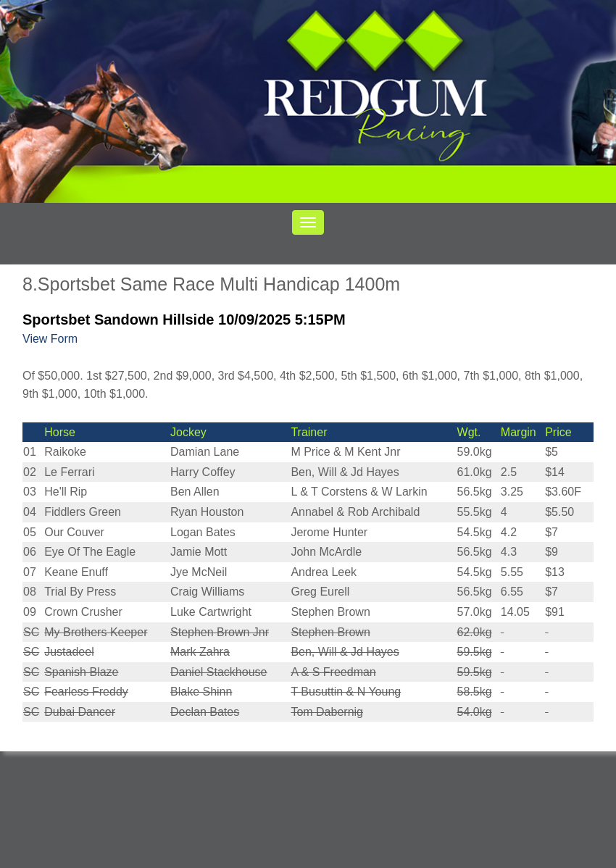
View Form (50, 339)
